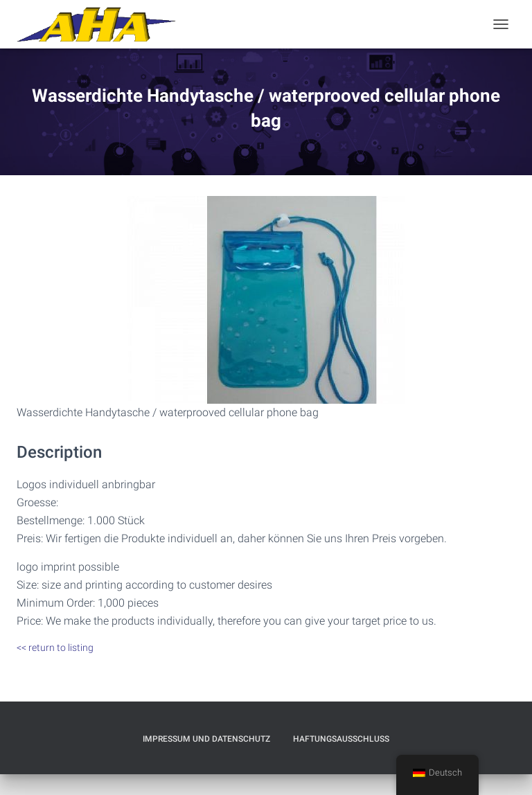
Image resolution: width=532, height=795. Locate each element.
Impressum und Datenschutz (206, 739)
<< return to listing (55, 647)
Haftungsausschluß (341, 739)
